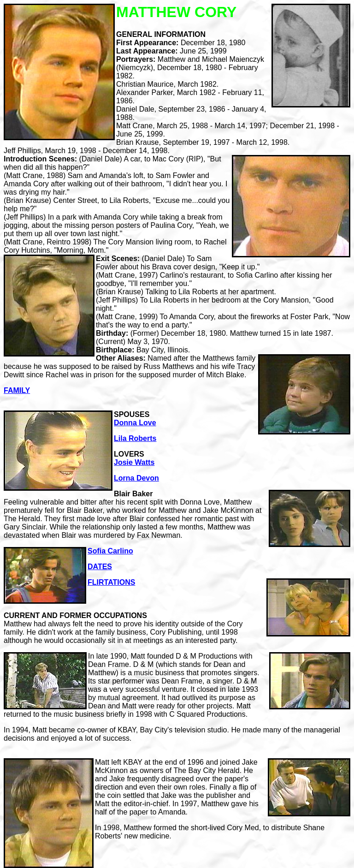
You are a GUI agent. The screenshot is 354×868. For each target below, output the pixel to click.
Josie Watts (134, 462)
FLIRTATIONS (111, 582)
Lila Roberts (135, 438)
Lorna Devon (136, 478)
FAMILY (17, 390)
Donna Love (135, 423)
